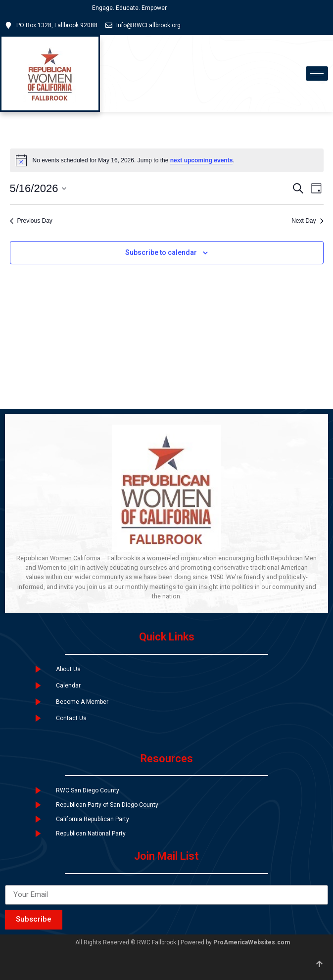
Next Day (307, 221)
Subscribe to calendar (161, 252)
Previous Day (31, 221)
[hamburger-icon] (317, 73)
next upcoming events (202, 160)
